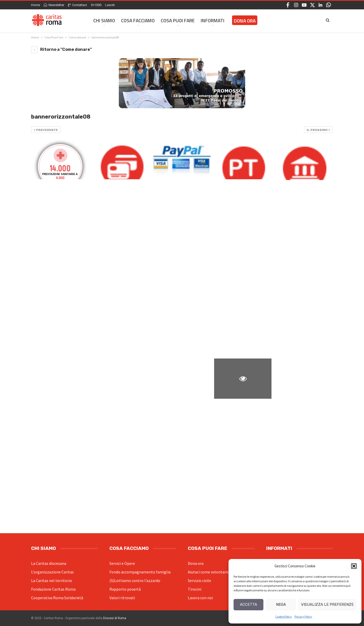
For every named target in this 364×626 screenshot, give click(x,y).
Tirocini (195, 589)
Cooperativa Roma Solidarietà (57, 598)
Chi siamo (104, 20)
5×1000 (96, 5)
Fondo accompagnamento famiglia (140, 572)
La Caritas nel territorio (52, 580)
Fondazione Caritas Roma (53, 589)
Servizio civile (199, 580)
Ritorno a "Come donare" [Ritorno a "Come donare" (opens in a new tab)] (61, 49)
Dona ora (196, 563)
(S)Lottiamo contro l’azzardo (135, 580)
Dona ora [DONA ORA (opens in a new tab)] (245, 21)
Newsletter (54, 5)
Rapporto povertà (125, 589)
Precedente (46, 130)
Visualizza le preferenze (327, 605)
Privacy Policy (303, 617)
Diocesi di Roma (115, 618)
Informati (213, 20)
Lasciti (110, 5)
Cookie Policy (284, 617)
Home (36, 5)
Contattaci (77, 5)
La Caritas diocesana (49, 563)
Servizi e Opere (122, 563)
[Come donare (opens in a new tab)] (77, 37)
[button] (354, 566)
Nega (281, 605)
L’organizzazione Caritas (52, 572)
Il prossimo (318, 130)
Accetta (248, 605)
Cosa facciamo (138, 20)
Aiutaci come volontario (209, 572)
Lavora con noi (200, 598)
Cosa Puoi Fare (178, 20)
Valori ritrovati (122, 598)
